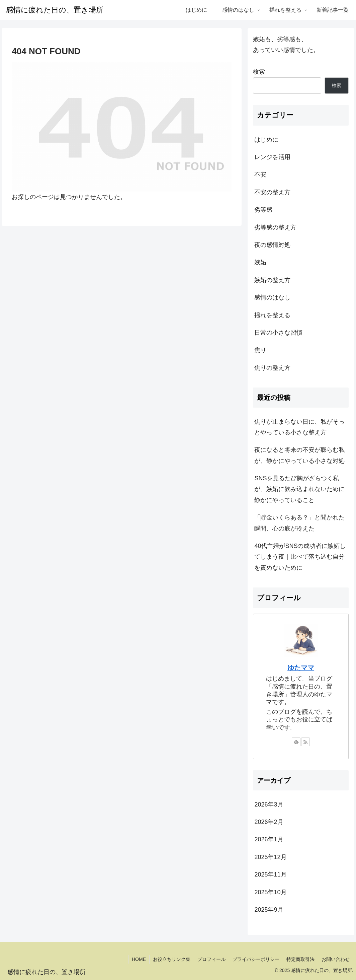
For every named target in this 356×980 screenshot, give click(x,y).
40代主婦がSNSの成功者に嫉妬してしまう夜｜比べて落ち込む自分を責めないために (300, 557)
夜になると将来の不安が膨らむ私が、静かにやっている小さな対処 (299, 455)
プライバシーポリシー (256, 959)
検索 (259, 72)
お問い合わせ (336, 959)
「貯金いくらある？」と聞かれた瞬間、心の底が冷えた (299, 523)
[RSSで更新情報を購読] (305, 742)
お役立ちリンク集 (172, 959)
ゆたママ (301, 668)
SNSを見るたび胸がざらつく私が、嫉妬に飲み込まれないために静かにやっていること (299, 489)
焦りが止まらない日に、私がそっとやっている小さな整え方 (299, 427)
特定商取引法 (300, 959)
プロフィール (211, 959)
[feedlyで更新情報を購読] (296, 742)
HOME (139, 959)
